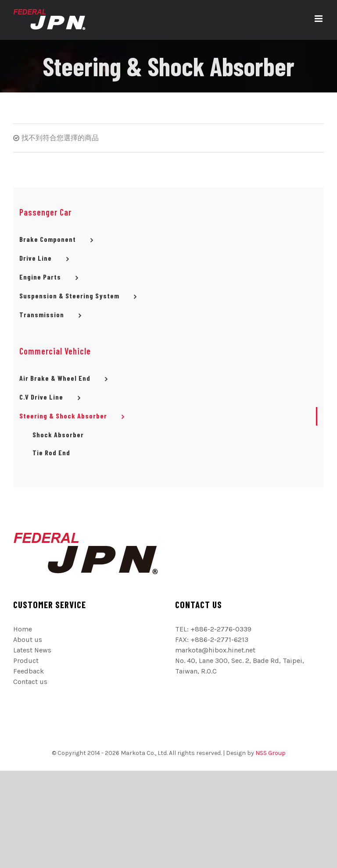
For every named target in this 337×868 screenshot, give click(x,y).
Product (26, 661)
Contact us (30, 682)
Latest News (32, 650)
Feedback (29, 671)
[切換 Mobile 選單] (319, 19)
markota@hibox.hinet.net (215, 650)
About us (28, 639)
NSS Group (271, 753)
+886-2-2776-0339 (221, 629)
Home (23, 629)
